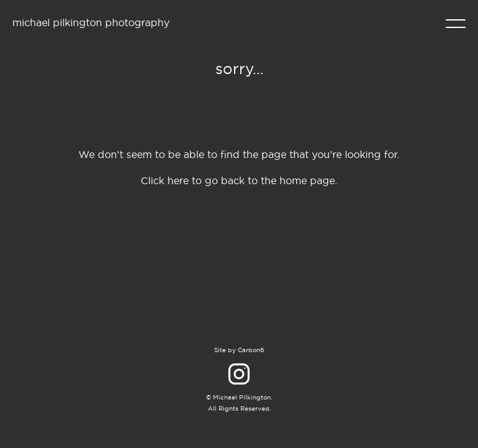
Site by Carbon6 (239, 350)
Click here (165, 180)
